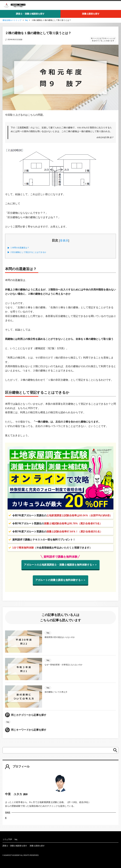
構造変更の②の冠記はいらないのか (60, 637)
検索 (114, 750)
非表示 (64, 241)
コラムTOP (7, 839)
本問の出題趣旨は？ (20, 248)
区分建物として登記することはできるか (28, 252)
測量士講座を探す (91, 14)
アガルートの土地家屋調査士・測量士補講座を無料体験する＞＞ (60, 565)
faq (26, 20)
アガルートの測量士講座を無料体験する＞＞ (60, 580)
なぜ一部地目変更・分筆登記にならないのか (63, 665)
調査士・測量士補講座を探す (30, 14)
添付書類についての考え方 (56, 692)
